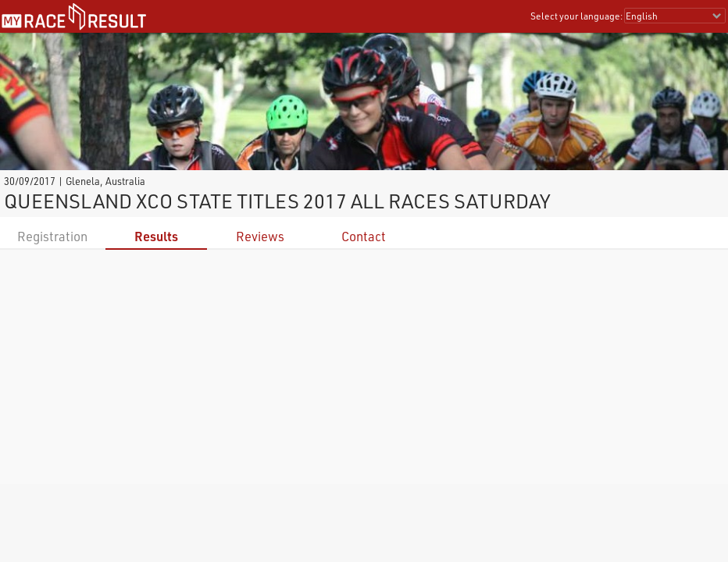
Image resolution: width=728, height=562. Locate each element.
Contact (364, 236)
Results (156, 236)
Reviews (260, 236)
